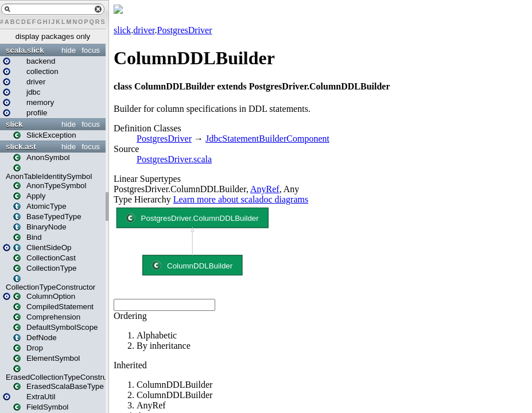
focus (91, 50)
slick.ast (21, 147)
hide (69, 50)
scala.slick (25, 50)
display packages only (53, 36)
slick (14, 124)
